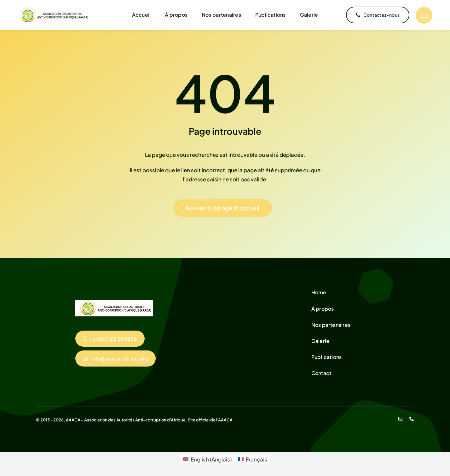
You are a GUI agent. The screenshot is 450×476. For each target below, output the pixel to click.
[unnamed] (53, 9)
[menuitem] (207, 459)
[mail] (401, 419)
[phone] (412, 419)
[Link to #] (424, 15)
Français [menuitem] (257, 459)
